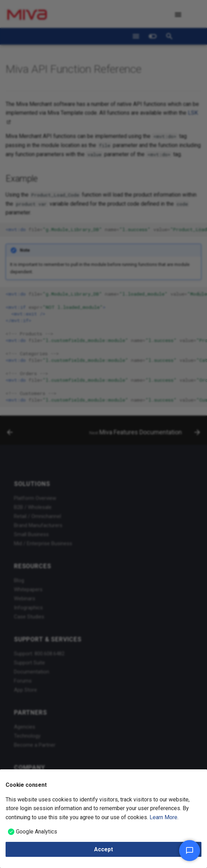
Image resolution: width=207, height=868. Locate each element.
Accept (103, 849)
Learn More (163, 817)
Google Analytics (37, 832)
